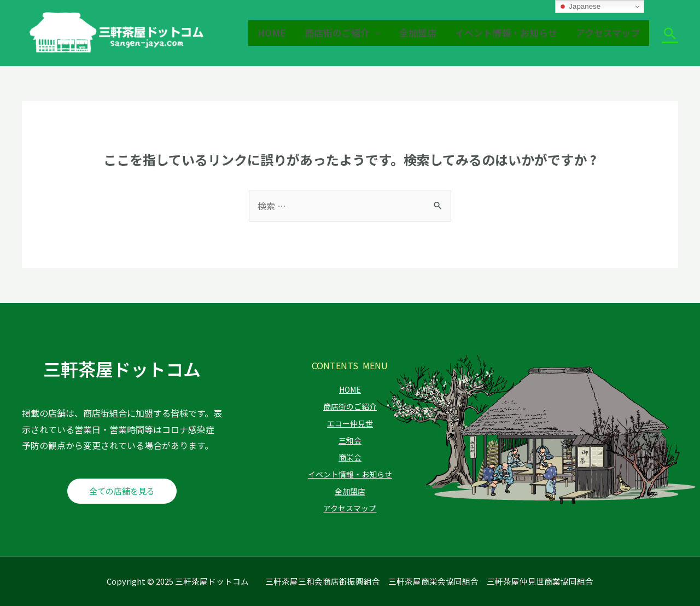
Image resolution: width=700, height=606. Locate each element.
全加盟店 (418, 33)
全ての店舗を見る (122, 491)
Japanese (580, 7)
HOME (272, 33)
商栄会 (350, 457)
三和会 (350, 440)
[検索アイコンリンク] (670, 33)
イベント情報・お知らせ (506, 33)
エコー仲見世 (350, 423)
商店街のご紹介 (337, 33)
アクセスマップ (608, 33)
